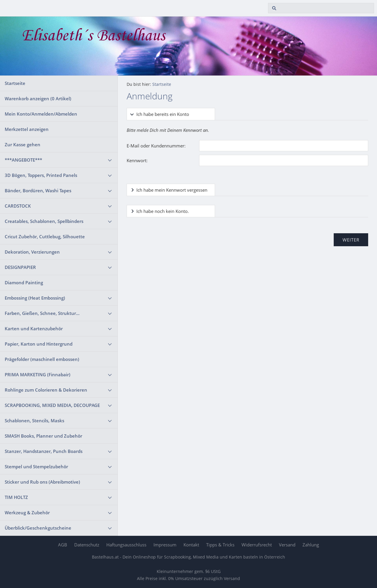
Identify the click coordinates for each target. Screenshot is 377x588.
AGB (63, 545)
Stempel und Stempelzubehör (36, 467)
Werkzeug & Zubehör (27, 513)
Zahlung (311, 545)
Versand (287, 545)
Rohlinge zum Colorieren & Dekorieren (46, 390)
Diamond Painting (24, 282)
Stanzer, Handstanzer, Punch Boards (44, 451)
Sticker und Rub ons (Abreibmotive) (42, 482)
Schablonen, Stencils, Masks (34, 421)
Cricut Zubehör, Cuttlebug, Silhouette (45, 236)
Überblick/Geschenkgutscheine (38, 528)
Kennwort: (137, 160)
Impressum (165, 545)
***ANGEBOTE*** (23, 160)
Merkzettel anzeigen (27, 129)
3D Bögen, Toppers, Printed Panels (41, 175)
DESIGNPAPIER (20, 267)
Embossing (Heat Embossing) (35, 298)
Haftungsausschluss (126, 545)
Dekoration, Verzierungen (32, 252)
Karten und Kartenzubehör (34, 329)
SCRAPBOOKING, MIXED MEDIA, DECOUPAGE (52, 405)
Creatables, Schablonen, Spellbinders (44, 221)
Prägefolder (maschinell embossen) (42, 359)
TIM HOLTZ (16, 497)
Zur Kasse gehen (23, 144)
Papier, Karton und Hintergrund (39, 344)
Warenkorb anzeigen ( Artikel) (38, 98)
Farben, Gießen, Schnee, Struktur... (42, 313)
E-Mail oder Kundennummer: (156, 146)
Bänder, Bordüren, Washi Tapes (38, 190)
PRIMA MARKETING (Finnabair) (38, 375)
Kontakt (191, 545)
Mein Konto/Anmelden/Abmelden (41, 114)
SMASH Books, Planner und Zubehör (43, 436)
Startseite (15, 83)
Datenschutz (87, 545)
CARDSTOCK (18, 206)
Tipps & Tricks (220, 545)
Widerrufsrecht (257, 545)
